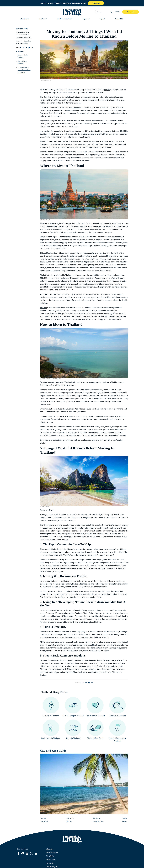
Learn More (96, 3)
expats (107, 90)
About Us (49, 849)
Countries (42, 19)
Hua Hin (69, 821)
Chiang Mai (44, 821)
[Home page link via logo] (72, 12)
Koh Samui (96, 818)
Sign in (117, 11)
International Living (23, 32)
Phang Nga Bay (98, 821)
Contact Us (50, 863)
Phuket (124, 818)
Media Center (51, 859)
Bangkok (43, 818)
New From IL (25, 19)
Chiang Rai (70, 818)
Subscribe (131, 12)
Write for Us (50, 856)
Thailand (76, 107)
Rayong (125, 821)
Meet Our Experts (52, 852)
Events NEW (119, 19)
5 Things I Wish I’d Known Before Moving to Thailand (24, 70)
